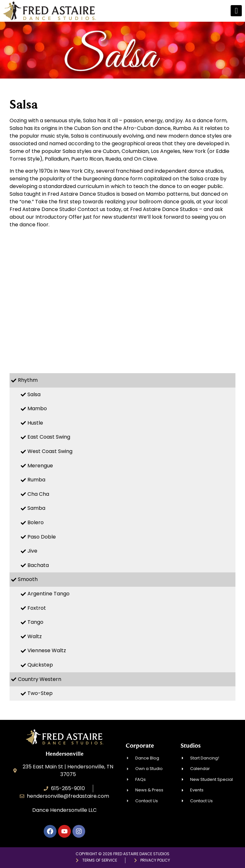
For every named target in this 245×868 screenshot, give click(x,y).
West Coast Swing (50, 451)
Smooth (28, 579)
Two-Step (40, 693)
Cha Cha (38, 494)
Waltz (35, 636)
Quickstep (40, 665)
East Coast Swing (49, 437)
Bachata (38, 565)
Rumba (36, 480)
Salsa (34, 394)
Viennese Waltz (47, 650)
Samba (36, 508)
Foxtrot (37, 608)
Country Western (40, 679)
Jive (32, 551)
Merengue (40, 466)
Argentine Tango (48, 594)
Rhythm (28, 380)
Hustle (35, 423)
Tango (35, 622)
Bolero (36, 522)
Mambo (37, 408)
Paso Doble (42, 537)
